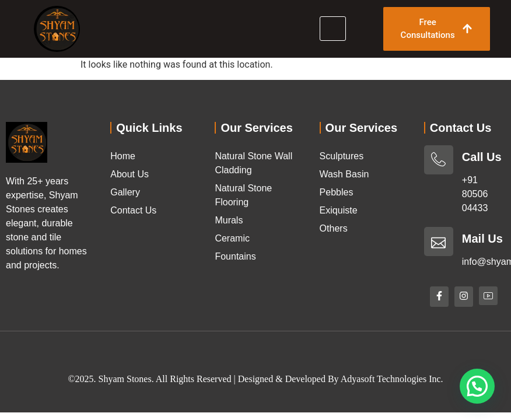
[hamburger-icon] (333, 29)
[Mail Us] (439, 242)
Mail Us (482, 239)
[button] (477, 386)
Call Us (482, 157)
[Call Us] (439, 160)
